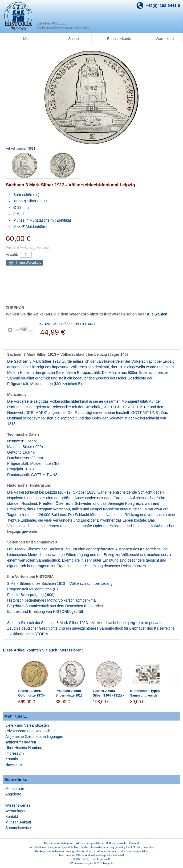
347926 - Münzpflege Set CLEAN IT (67, 324)
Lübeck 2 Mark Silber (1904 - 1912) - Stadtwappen (108, 695)
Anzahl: (12, 255)
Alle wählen (157, 314)
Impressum (15, 753)
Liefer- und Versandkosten (27, 725)
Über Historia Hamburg (24, 748)
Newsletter (14, 765)
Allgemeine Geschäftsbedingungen (34, 737)
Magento (108, 863)
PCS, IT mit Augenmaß (96, 859)
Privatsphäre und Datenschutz (30, 731)
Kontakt (12, 759)
